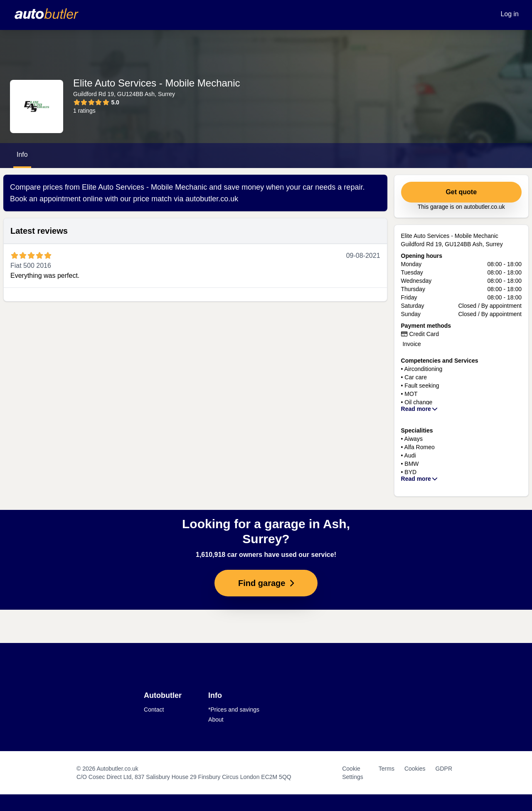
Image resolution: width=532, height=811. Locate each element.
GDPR (444, 769)
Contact (154, 710)
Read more (420, 409)
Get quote (461, 192)
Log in (510, 14)
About (216, 720)
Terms (387, 769)
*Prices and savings (234, 710)
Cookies (415, 769)
